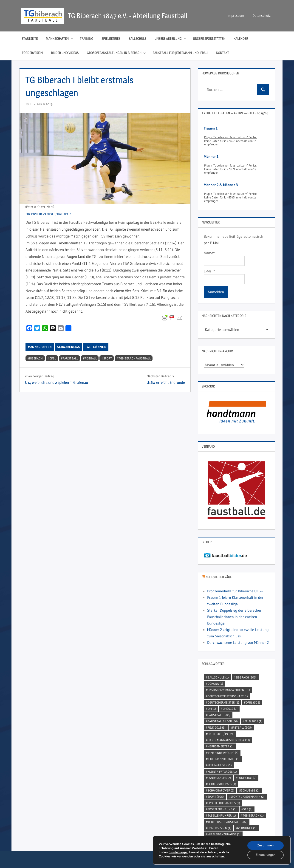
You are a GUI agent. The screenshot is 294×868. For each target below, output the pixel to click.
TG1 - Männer (95, 347)
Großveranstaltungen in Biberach (117, 53)
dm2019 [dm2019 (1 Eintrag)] (230, 709)
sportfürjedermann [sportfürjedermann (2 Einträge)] (247, 797)
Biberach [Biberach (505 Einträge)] (246, 677)
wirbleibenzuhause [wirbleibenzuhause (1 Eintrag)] (224, 834)
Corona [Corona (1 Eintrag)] (215, 684)
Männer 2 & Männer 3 (221, 185)
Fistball (91, 358)
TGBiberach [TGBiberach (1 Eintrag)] (253, 815)
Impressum (236, 16)
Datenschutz (261, 16)
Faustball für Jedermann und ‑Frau (180, 53)
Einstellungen (178, 852)
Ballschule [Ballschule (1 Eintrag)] (218, 677)
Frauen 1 (211, 128)
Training (87, 38)
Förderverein (32, 53)
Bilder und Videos (65, 53)
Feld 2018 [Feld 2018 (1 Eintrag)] (253, 721)
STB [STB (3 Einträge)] (248, 809)
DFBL (53, 358)
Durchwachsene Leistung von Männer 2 (238, 642)
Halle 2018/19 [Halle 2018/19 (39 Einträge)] (221, 734)
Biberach (36, 358)
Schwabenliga (68, 347)
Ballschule (137, 38)
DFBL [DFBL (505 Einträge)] (253, 702)
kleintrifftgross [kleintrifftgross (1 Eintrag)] (222, 772)
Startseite (30, 38)
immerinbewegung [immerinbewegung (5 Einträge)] (223, 753)
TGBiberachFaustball (135, 358)
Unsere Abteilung (171, 38)
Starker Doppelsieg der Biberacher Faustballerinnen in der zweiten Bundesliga (234, 617)
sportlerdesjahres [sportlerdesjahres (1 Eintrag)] (224, 803)
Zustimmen (265, 845)
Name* (224, 258)
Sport (108, 358)
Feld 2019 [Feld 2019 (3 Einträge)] (217, 727)
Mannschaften (60, 38)
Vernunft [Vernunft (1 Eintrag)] (247, 828)
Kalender (241, 38)
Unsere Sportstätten (209, 38)
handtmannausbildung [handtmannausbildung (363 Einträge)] (229, 740)
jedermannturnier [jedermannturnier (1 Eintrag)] (224, 759)
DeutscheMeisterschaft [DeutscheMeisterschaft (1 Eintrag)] (228, 696)
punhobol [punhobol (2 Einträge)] (247, 778)
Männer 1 (211, 156)
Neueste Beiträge (219, 577)
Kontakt (223, 53)
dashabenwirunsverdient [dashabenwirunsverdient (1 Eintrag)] (229, 690)
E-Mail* (224, 276)
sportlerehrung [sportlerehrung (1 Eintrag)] (222, 809)
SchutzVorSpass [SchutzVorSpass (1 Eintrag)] (222, 784)
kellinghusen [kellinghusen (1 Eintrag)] (220, 765)
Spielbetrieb (111, 38)
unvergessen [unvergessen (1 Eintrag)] (219, 828)
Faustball (70, 358)
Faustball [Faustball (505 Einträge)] (219, 715)
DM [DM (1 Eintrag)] (212, 709)
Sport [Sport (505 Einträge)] (216, 797)
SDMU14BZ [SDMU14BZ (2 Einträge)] (250, 790)
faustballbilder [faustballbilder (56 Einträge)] (223, 721)
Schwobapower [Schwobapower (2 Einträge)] (221, 790)
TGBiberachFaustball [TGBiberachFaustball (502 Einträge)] (228, 822)
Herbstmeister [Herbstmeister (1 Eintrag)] (221, 746)
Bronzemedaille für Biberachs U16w (235, 591)
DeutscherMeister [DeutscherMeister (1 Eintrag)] (223, 702)
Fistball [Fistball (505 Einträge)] (242, 727)
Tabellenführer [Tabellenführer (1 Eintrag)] (222, 815)
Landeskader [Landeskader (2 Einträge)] (219, 778)
